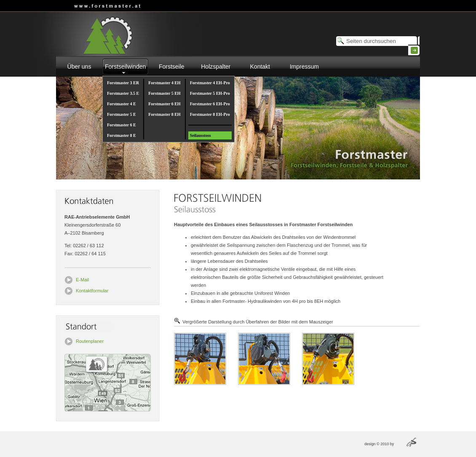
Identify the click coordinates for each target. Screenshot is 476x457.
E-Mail (82, 280)
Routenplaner (90, 341)
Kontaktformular (92, 291)
